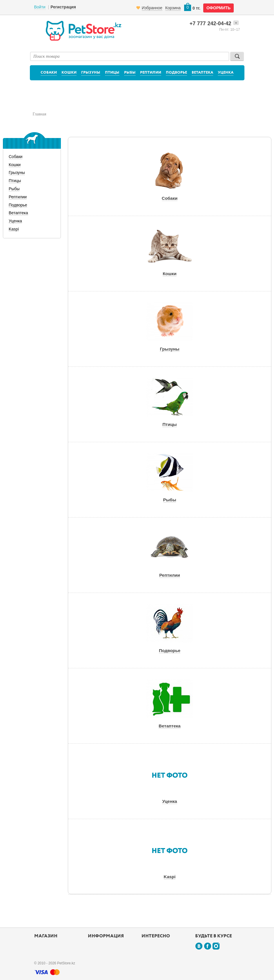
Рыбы (130, 73)
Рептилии (151, 73)
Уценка (226, 73)
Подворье (176, 73)
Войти (40, 7)
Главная (40, 114)
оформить (218, 8)
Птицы (112, 73)
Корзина (173, 8)
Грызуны (91, 73)
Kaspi (14, 229)
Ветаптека (202, 73)
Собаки (49, 73)
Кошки (69, 73)
